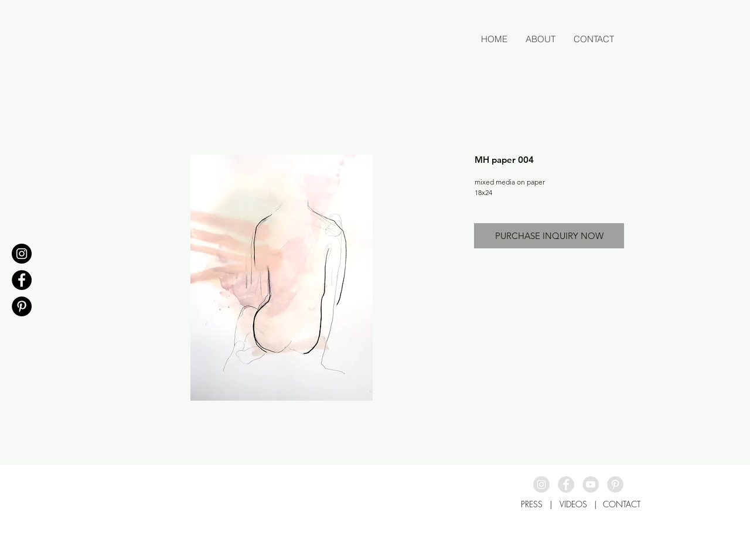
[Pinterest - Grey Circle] (615, 484)
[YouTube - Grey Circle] (591, 484)
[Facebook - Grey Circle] (566, 484)
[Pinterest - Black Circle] (22, 306)
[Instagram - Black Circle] (22, 254)
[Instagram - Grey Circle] (541, 484)
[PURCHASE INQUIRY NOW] (549, 236)
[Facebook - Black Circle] (22, 280)
